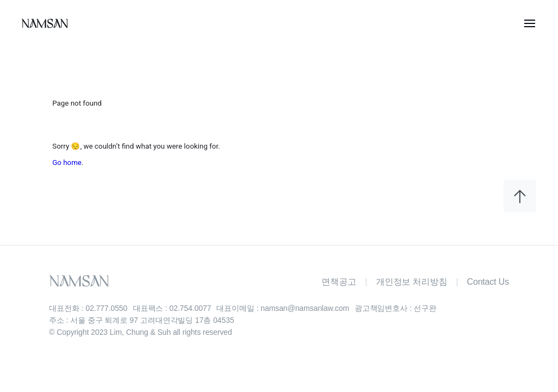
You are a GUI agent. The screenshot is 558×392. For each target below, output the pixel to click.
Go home (67, 163)
